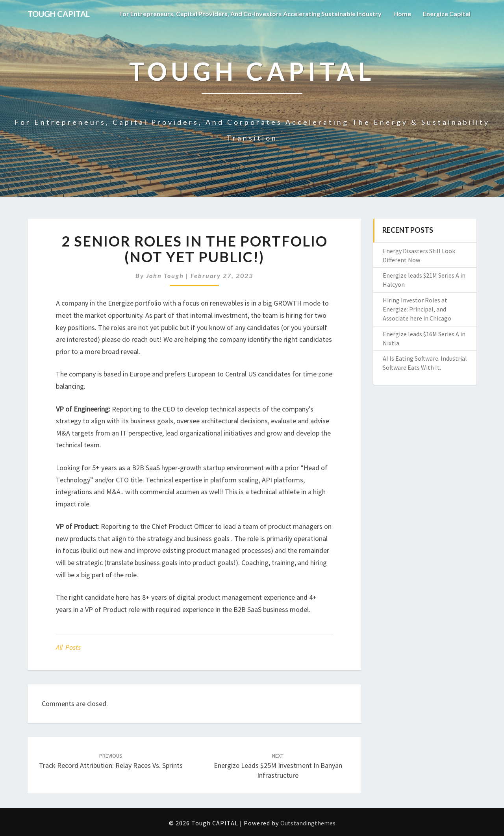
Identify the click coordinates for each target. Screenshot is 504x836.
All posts (68, 647)
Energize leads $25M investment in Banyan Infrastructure (278, 766)
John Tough (165, 275)
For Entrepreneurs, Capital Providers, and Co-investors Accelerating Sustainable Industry (250, 14)
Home (402, 14)
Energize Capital (447, 14)
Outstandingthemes (308, 823)
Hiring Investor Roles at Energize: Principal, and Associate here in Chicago (417, 309)
